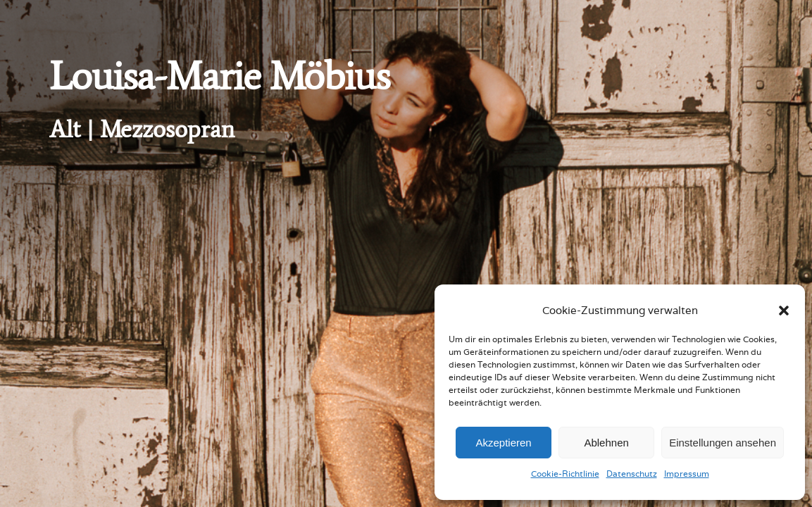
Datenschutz (632, 474)
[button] (784, 311)
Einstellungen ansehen (723, 443)
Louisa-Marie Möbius (219, 76)
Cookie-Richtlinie (565, 474)
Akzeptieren (503, 443)
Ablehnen (606, 443)
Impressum (687, 474)
